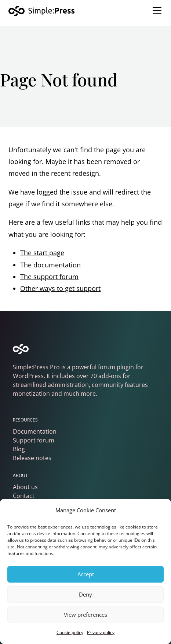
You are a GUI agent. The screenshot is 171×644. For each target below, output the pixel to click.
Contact (24, 496)
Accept (86, 574)
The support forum (49, 277)
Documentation (35, 431)
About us (25, 487)
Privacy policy (101, 632)
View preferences (85, 615)
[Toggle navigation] (157, 10)
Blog (19, 449)
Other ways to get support (60, 288)
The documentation (50, 265)
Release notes (32, 458)
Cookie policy (70, 632)
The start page (42, 253)
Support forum (34, 440)
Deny (85, 594)
